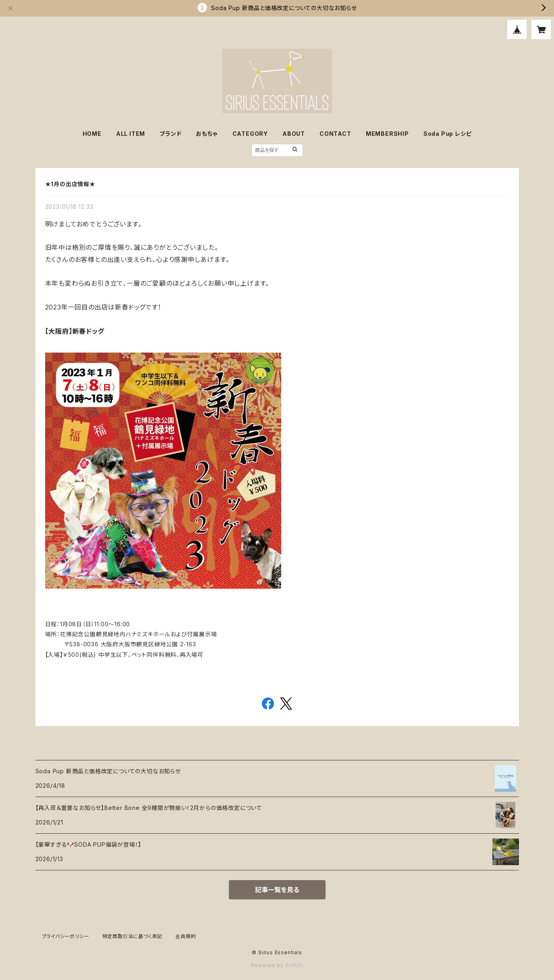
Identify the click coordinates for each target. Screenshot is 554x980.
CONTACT (335, 134)
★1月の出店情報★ (70, 184)
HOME (92, 134)
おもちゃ (207, 134)
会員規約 (186, 936)
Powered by (277, 965)
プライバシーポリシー (66, 936)
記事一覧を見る (277, 890)
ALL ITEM (131, 134)
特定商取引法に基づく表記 (133, 936)
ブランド (170, 134)
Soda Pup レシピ (448, 134)
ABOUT (294, 134)
